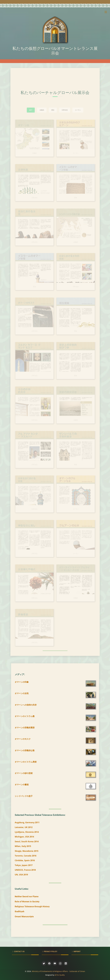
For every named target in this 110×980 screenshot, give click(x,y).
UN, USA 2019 (21, 875)
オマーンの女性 (22, 693)
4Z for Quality (60, 975)
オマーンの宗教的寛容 (25, 728)
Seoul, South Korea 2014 (27, 841)
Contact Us (19, 951)
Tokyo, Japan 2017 (24, 865)
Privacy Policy (50, 951)
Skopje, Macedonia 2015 (27, 851)
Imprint (77, 951)
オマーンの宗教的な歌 (25, 750)
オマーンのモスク (23, 739)
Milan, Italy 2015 (23, 846)
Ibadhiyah (20, 911)
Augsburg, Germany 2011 (27, 822)
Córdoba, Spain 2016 (25, 860)
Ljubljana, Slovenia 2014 (27, 832)
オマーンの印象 (22, 682)
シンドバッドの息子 (24, 796)
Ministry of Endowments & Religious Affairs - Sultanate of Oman (58, 971)
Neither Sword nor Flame (27, 896)
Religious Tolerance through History (32, 906)
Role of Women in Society (27, 902)
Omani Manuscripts (24, 916)
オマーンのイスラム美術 (26, 762)
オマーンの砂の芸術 (24, 773)
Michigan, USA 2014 (24, 837)
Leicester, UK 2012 (24, 827)
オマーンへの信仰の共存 (26, 705)
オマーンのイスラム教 (25, 716)
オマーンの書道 (22, 785)
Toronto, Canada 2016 (26, 856)
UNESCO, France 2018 (25, 870)
